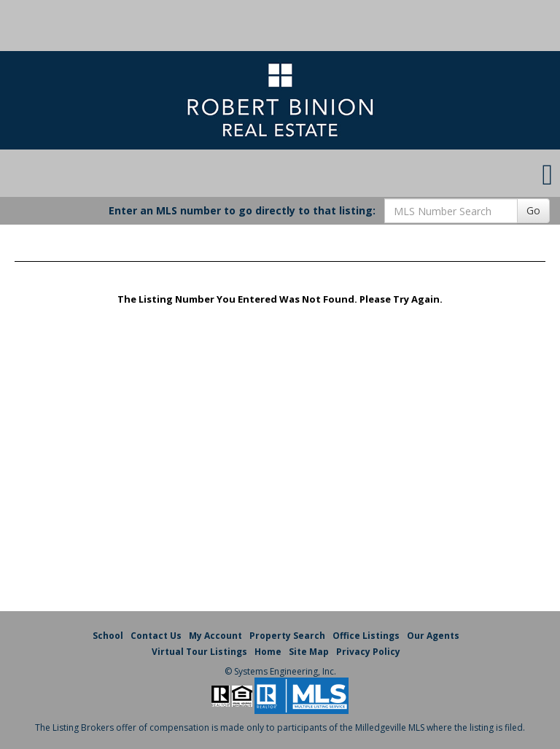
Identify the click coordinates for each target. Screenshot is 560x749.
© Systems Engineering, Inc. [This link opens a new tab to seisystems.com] (280, 671)
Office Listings (366, 636)
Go (533, 210)
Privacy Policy (368, 652)
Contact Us (156, 636)
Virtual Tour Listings (199, 652)
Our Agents (433, 636)
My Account (215, 636)
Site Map (309, 652)
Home (268, 652)
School (108, 636)
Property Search (287, 636)
